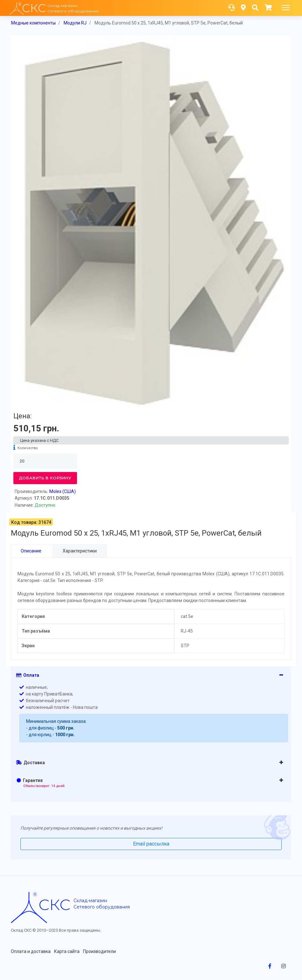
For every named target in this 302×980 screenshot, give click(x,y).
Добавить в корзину (45, 478)
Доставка (30, 762)
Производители (99, 951)
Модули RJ (75, 23)
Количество (28, 448)
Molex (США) (63, 491)
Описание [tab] (31, 551)
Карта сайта (67, 951)
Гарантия (41, 783)
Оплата (28, 675)
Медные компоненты (33, 23)
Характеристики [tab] (80, 551)
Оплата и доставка (31, 951)
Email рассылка (151, 843)
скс (54, 904)
